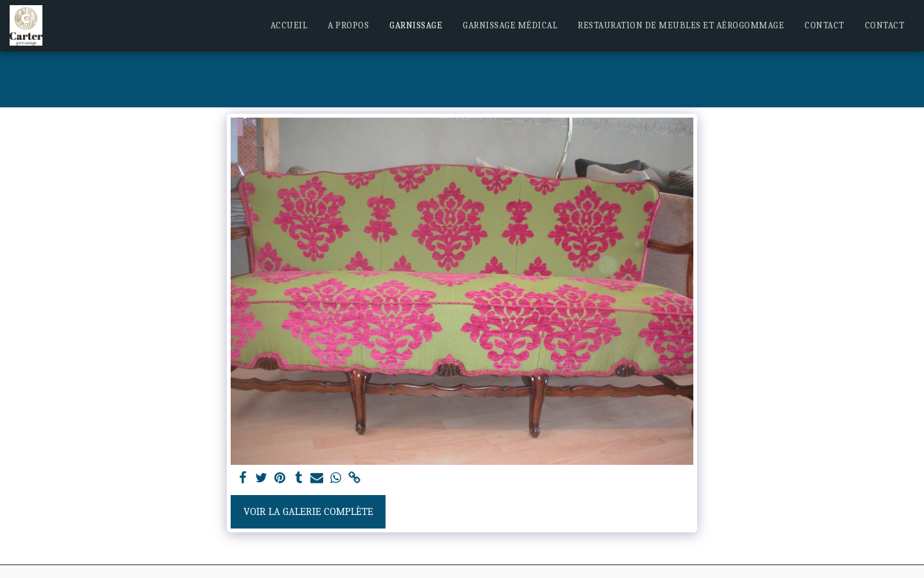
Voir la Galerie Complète (308, 511)
